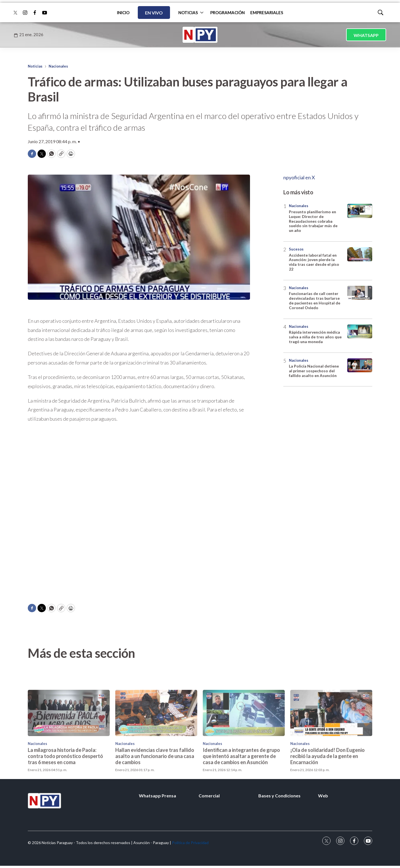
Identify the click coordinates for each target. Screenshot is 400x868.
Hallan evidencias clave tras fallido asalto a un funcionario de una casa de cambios (155, 798)
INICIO (123, 13)
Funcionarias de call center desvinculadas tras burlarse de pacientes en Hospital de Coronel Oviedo (315, 300)
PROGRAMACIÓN (227, 13)
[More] (202, 13)
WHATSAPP (366, 35)
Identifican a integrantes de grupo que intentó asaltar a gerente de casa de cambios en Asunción (241, 798)
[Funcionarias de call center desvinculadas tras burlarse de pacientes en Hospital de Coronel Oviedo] (360, 293)
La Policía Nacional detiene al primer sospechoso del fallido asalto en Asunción (314, 371)
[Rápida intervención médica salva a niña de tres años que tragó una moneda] (360, 332)
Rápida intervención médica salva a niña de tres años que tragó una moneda (315, 337)
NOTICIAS (188, 13)
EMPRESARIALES (267, 13)
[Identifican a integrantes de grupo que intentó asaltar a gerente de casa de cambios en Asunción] (244, 755)
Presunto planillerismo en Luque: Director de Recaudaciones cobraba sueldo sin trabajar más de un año (313, 221)
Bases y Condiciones (279, 796)
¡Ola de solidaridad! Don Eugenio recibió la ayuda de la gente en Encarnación (327, 798)
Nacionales (58, 66)
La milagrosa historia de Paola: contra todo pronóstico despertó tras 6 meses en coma (65, 798)
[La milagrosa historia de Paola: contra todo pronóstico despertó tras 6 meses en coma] (69, 755)
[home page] (200, 35)
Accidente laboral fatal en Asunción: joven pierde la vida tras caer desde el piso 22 (314, 262)
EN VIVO (154, 13)
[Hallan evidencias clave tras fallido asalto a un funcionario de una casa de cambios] (156, 755)
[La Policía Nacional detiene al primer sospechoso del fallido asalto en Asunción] (360, 365)
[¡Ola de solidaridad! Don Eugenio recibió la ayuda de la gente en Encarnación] (331, 755)
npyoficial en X (299, 177)
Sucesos (296, 249)
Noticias (35, 66)
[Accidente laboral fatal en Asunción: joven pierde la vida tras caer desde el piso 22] (360, 254)
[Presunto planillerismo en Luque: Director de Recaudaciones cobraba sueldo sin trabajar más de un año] (360, 211)
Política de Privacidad (190, 843)
